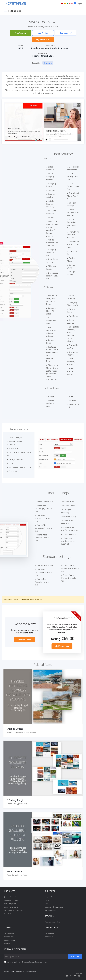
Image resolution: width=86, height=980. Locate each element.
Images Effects (15, 729)
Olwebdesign (49, 933)
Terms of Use (9, 933)
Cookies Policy (10, 940)
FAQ (46, 904)
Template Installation (52, 922)
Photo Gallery (14, 871)
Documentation (50, 910)
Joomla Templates (11, 897)
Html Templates (10, 904)
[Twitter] (71, 976)
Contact (48, 900)
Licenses (8, 944)
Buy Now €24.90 (43, 39)
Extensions (48, 63)
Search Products (10, 914)
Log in (78, 3)
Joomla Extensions (11, 907)
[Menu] (80, 11)
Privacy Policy (9, 937)
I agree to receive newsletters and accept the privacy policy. (27, 962)
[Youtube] (75, 976)
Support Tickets (50, 897)
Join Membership (62, 646)
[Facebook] (67, 976)
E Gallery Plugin (15, 800)
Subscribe (75, 956)
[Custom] (79, 976)
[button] (36, 139)
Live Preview (43, 33)
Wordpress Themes (11, 900)
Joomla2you (49, 937)
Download (66, 33)
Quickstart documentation (54, 907)
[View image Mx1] (78, 105)
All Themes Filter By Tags (13, 910)
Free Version (20, 33)
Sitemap (79, 973)
